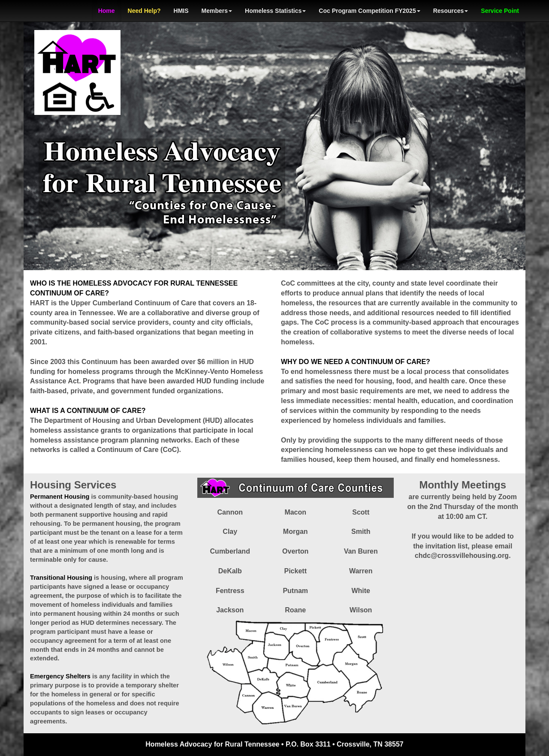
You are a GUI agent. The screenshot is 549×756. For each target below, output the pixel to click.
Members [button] (217, 11)
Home (107, 11)
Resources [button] (451, 11)
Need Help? (144, 11)
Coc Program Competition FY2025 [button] (369, 11)
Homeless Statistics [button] (275, 11)
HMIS (181, 11)
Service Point (500, 11)
